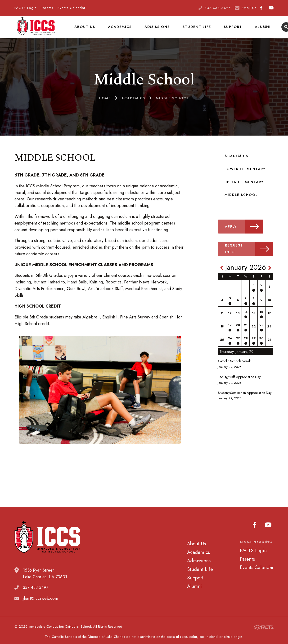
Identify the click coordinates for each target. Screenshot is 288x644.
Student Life (196, 29)
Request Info (250, 254)
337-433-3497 (217, 8)
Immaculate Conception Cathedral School (36, 30)
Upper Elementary (244, 187)
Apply (246, 232)
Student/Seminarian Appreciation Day (245, 398)
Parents (47, 8)
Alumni (261, 29)
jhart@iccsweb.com (40, 604)
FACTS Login (25, 8)
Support (232, 29)
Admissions (156, 29)
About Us (84, 29)
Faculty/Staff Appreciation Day (239, 382)
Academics (119, 29)
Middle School (241, 200)
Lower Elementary (245, 174)
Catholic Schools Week (234, 366)
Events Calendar (72, 8)
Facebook (261, 8)
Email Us (249, 8)
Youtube (271, 8)
